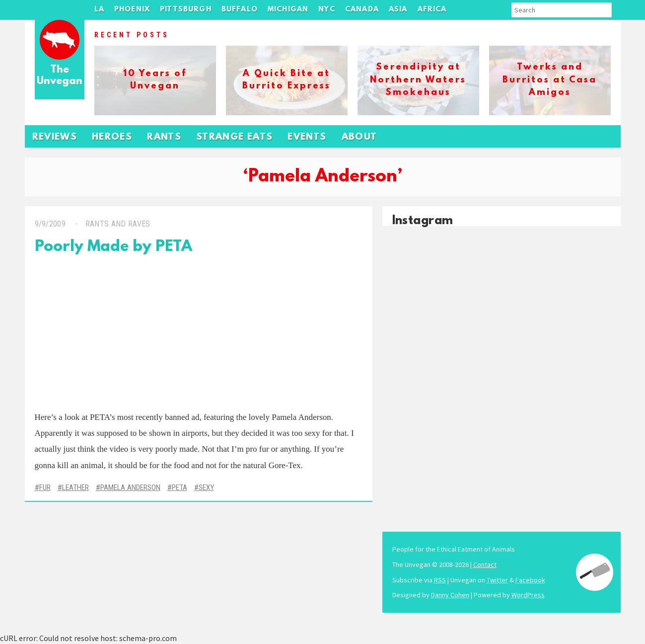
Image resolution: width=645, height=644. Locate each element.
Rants (164, 137)
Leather (75, 487)
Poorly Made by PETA (113, 247)
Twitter (497, 580)
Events (307, 137)
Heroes (112, 137)
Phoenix (132, 10)
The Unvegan (60, 76)
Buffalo (240, 10)
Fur (45, 487)
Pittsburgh (186, 10)
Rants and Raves (118, 224)
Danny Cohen (450, 595)
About (359, 137)
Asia (398, 10)
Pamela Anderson (130, 487)
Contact (485, 564)
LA (99, 10)
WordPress (528, 595)
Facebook (530, 580)
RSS (440, 580)
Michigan (288, 10)
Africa (432, 10)
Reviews (55, 137)
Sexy (206, 487)
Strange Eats (234, 137)
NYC (327, 10)
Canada (362, 10)
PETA (179, 487)
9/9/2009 (50, 224)
